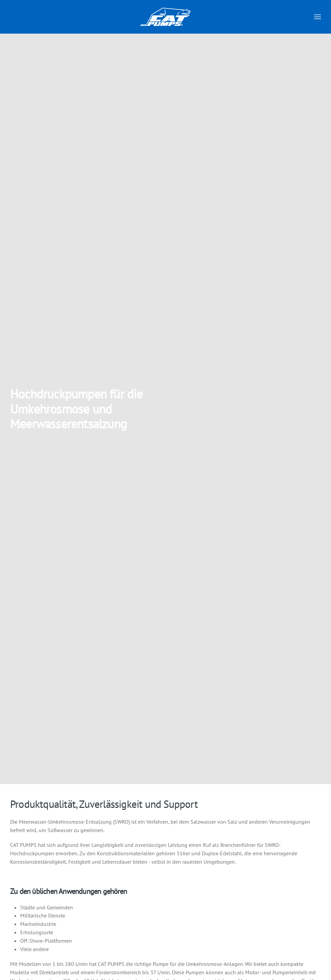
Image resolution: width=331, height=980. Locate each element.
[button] (318, 17)
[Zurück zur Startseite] (165, 17)
